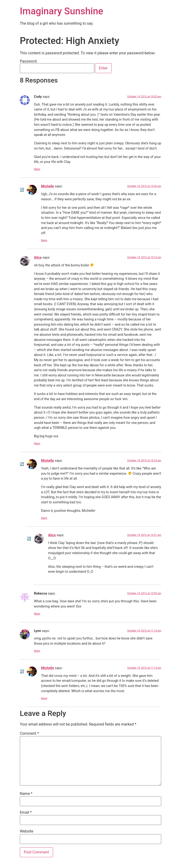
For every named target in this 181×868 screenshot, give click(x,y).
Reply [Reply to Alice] (37, 444)
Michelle (47, 186)
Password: (57, 66)
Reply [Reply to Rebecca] (37, 614)
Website (27, 831)
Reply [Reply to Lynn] (37, 651)
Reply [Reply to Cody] (37, 169)
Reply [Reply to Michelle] (44, 240)
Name (26, 794)
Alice (38, 258)
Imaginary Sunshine (62, 11)
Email (26, 813)
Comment (29, 734)
